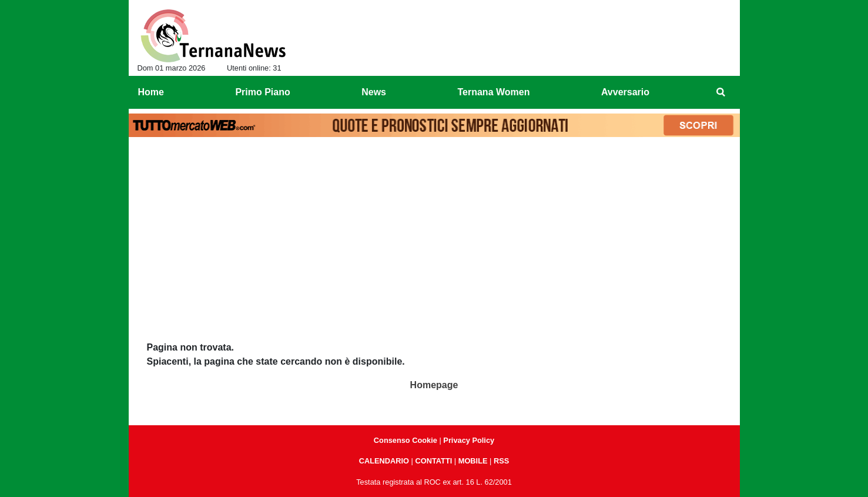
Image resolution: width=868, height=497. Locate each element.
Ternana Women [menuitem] (493, 92)
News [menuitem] (374, 92)
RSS (501, 461)
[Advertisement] (434, 230)
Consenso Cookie (405, 440)
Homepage (434, 385)
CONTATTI (434, 461)
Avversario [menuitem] (625, 92)
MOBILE (473, 461)
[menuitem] (720, 92)
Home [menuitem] (151, 92)
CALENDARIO (384, 461)
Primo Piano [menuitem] (262, 92)
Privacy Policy (469, 440)
